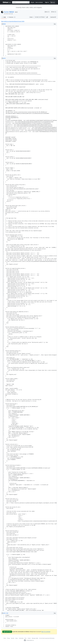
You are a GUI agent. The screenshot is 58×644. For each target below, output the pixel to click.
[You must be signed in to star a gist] (47, 12)
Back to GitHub (39, 2)
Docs (26, 638)
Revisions (11, 17)
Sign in (47, 2)
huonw (6, 12)
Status (16, 638)
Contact (29, 638)
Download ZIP (53, 17)
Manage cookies (35, 638)
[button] (47, 17)
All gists (33, 2)
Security (13, 638)
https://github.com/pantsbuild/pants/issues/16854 (13, 21)
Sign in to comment (46, 632)
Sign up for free (7, 632)
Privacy (8, 638)
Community (21, 638)
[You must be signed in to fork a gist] (54, 12)
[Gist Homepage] (7, 2)
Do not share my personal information (47, 638)
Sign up (53, 2)
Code (4, 17)
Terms (5, 638)
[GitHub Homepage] (25, 640)
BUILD (12, 12)
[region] (29, 41)
